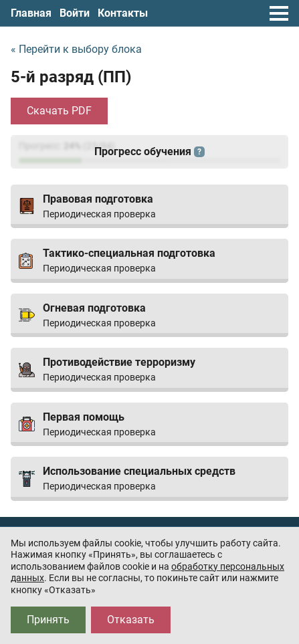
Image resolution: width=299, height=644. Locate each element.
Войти (75, 13)
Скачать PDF (59, 111)
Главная (31, 13)
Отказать (131, 620)
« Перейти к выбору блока (76, 49)
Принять (48, 620)
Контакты (123, 13)
